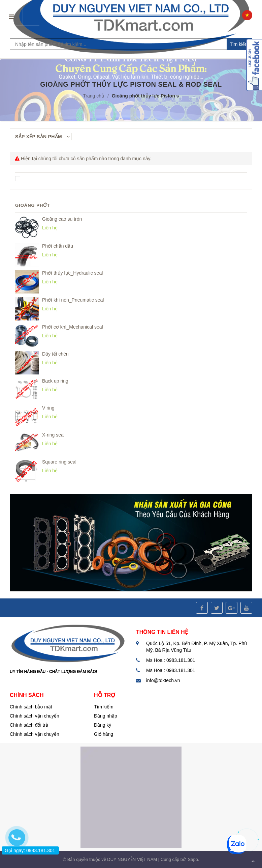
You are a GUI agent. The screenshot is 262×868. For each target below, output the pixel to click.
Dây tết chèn (55, 354)
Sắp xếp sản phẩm (43, 137)
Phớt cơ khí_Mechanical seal (73, 327)
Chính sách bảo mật (31, 707)
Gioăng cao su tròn (62, 219)
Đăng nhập (106, 716)
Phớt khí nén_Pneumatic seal (73, 300)
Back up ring (55, 381)
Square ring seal (59, 462)
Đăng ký (103, 725)
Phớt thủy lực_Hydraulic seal (72, 273)
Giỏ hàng (104, 734)
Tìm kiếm (104, 707)
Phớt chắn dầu (58, 246)
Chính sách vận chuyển (35, 716)
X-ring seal (53, 435)
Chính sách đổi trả (29, 725)
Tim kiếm (239, 44)
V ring (48, 408)
